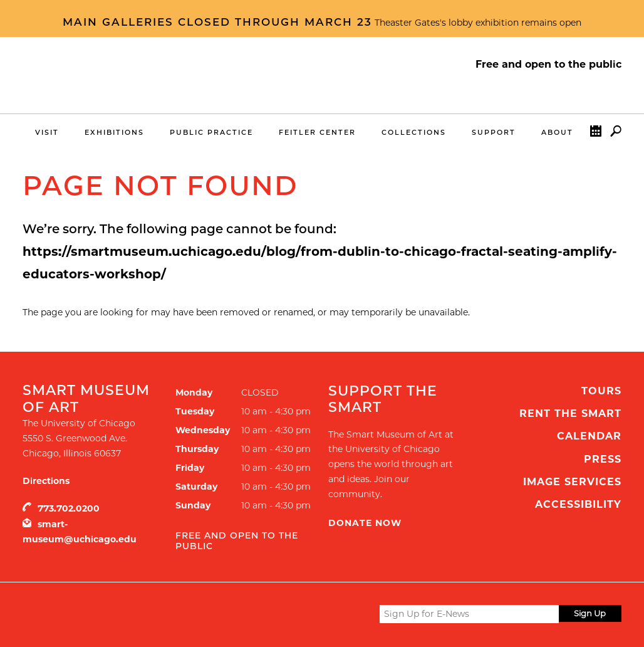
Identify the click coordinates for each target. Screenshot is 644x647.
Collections (414, 132)
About (557, 132)
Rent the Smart (570, 413)
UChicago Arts (143, 614)
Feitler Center (317, 132)
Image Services (572, 482)
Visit (47, 132)
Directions (46, 481)
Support (494, 132)
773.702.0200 (69, 508)
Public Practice (211, 132)
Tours (601, 391)
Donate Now (365, 523)
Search (616, 134)
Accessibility (578, 504)
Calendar (596, 134)
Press (603, 459)
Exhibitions (114, 132)
